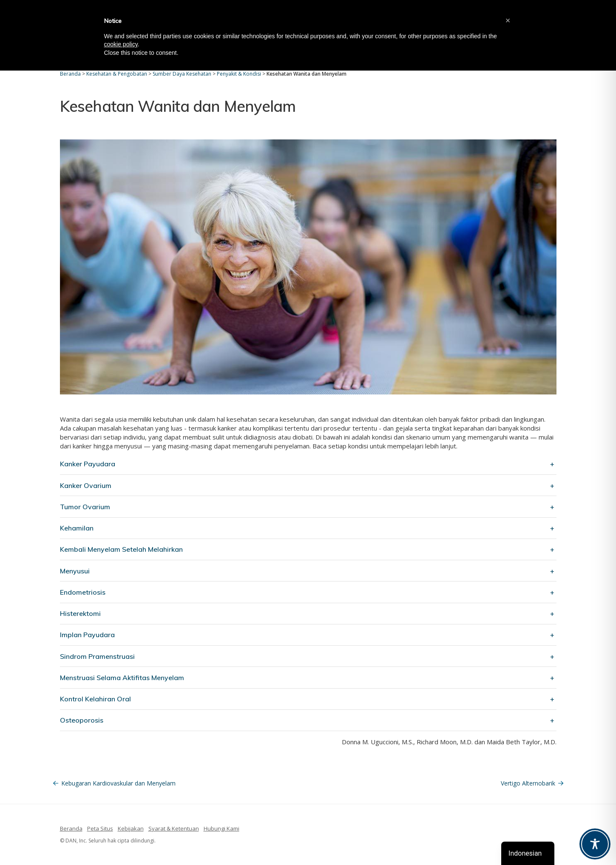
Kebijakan (131, 828)
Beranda (71, 828)
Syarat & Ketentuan (174, 828)
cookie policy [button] (121, 44)
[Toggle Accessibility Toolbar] (595, 844)
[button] (508, 20)
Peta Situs (100, 828)
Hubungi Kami (221, 828)
